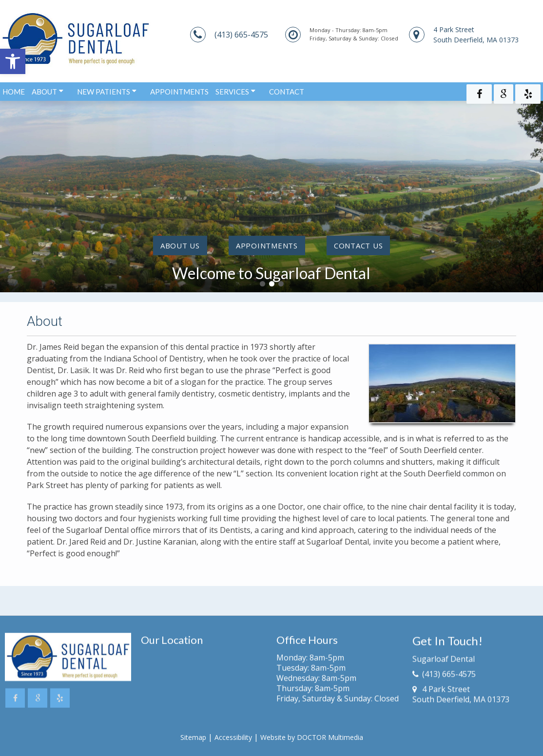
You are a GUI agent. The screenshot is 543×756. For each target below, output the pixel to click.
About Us (180, 246)
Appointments (179, 89)
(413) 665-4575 (241, 35)
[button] (13, 61)
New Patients (104, 89)
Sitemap (193, 737)
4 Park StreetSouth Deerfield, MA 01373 (476, 35)
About (44, 89)
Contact (287, 89)
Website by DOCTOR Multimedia (312, 737)
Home (14, 89)
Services (232, 89)
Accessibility (233, 737)
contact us (359, 246)
